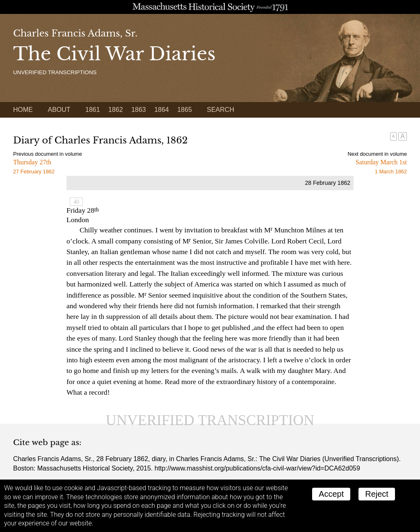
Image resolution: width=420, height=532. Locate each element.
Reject (377, 494)
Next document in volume (377, 154)
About (59, 110)
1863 (139, 110)
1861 (93, 110)
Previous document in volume (48, 154)
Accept (331, 494)
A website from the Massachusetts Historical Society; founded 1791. (210, 7)
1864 (162, 110)
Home (23, 110)
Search (220, 110)
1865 (185, 110)
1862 (116, 110)
